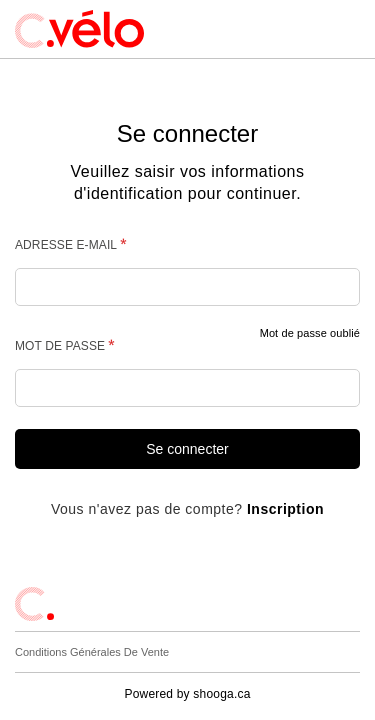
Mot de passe (60, 344)
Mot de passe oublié (310, 333)
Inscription (285, 509)
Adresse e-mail (66, 245)
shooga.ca (221, 694)
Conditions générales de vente (92, 652)
